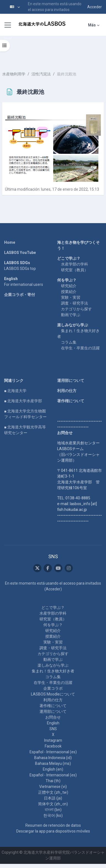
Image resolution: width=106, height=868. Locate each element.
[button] (15, 7)
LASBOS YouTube (20, 253)
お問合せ (53, 717)
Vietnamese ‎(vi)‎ (53, 787)
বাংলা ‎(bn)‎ (53, 810)
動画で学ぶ (71, 315)
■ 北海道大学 (15, 391)
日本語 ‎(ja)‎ (53, 798)
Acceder (95, 7)
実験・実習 (71, 297)
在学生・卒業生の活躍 (80, 348)
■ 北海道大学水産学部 (23, 401)
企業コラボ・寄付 (20, 295)
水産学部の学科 (75, 264)
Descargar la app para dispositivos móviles (53, 831)
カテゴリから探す (76, 309)
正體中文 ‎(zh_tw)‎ (53, 792)
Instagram (53, 740)
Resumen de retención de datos (53, 825)
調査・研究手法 (75, 303)
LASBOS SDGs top (20, 269)
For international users (24, 284)
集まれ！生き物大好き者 (53, 671)
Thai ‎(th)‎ (53, 781)
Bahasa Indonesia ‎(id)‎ (53, 758)
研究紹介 (69, 286)
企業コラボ (53, 688)
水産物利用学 (14, 74)
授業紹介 (69, 292)
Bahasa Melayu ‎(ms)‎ (53, 763)
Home (10, 242)
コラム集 (69, 342)
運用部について (71, 380)
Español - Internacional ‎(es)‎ (53, 752)
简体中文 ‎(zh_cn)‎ (53, 804)
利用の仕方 (67, 391)
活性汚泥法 (41, 74)
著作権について (71, 401)
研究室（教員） (75, 270)
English (53, 723)
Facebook (53, 746)
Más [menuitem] (92, 25)
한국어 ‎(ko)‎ (53, 815)
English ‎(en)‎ (53, 769)
